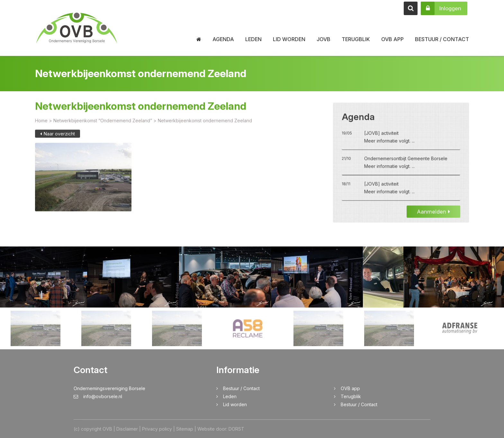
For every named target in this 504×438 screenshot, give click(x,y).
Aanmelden (433, 216)
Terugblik (356, 39)
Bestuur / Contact (442, 39)
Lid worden (289, 39)
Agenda (223, 39)
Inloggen (441, 8)
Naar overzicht (58, 138)
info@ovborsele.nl (98, 396)
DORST (236, 429)
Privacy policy (157, 429)
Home (41, 125)
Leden (253, 39)
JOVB (324, 39)
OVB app (392, 39)
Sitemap (185, 429)
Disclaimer (127, 429)
